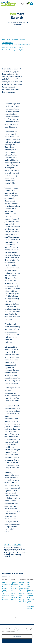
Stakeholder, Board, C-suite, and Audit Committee (16, 45)
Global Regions (13, 50)
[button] (14, 618)
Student (5, 50)
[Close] (31, 628)
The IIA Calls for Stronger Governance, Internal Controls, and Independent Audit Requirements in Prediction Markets (29, 596)
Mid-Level (13, 47)
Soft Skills (22, 40)
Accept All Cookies (17, 641)
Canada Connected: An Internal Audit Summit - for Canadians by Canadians (4, 591)
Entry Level (5, 47)
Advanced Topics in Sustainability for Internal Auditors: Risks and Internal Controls (21, 592)
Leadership (15, 40)
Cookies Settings (17, 636)
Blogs (4, 40)
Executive (20, 47)
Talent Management (8, 42)
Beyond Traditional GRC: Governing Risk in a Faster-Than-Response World (13, 591)
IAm (8, 40)
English (21, 50)
